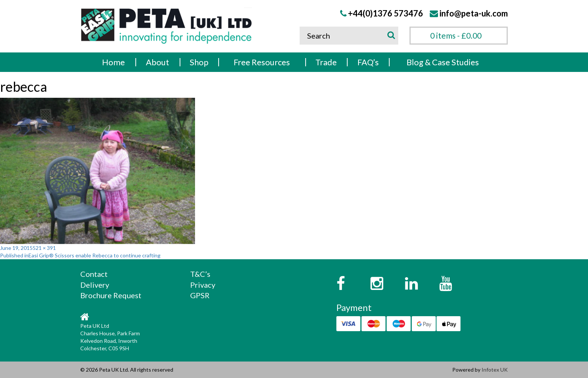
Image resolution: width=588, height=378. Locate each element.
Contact (94, 274)
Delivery (95, 285)
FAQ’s (368, 62)
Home (113, 62)
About (157, 62)
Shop (199, 62)
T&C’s (200, 274)
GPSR (200, 295)
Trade (326, 62)
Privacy (203, 285)
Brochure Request (111, 295)
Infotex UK (495, 370)
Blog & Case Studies (443, 62)
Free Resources (262, 62)
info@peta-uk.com (474, 13)
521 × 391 (44, 248)
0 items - (456, 35)
